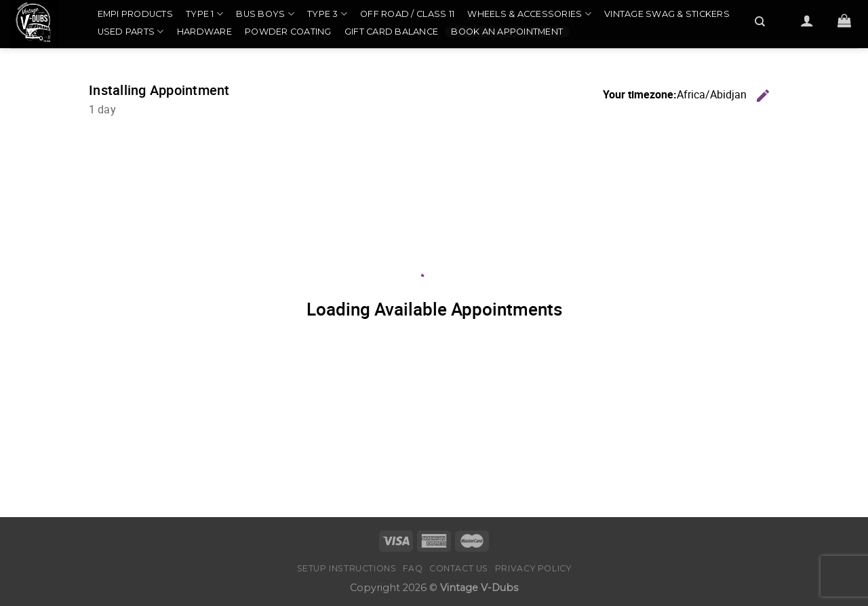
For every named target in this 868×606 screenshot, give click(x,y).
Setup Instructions (347, 568)
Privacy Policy (533, 568)
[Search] (761, 22)
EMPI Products (135, 14)
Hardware (204, 32)
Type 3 (327, 14)
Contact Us (459, 568)
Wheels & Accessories (529, 14)
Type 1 (204, 14)
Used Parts (131, 32)
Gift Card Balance (391, 32)
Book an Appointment (507, 32)
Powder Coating (288, 32)
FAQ (413, 568)
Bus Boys (265, 14)
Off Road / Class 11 (407, 14)
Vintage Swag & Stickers (667, 14)
